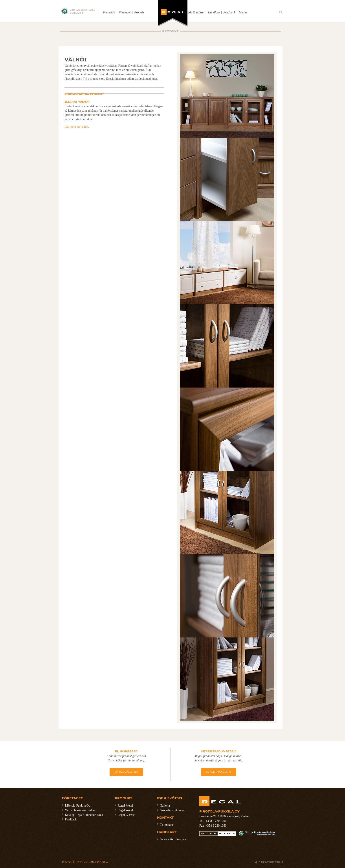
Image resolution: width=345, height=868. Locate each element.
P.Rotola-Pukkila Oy (78, 806)
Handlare (214, 12)
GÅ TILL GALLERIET (126, 772)
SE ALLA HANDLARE (219, 772)
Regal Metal (125, 806)
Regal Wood (125, 810)
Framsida (109, 12)
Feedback (229, 12)
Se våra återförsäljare (173, 839)
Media (243, 12)
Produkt (139, 12)
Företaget (125, 12)
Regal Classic (126, 815)
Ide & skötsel (196, 12)
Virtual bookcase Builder (80, 810)
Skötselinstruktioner (172, 810)
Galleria (165, 806)
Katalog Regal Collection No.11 (85, 815)
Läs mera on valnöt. (77, 127)
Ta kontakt (166, 825)
